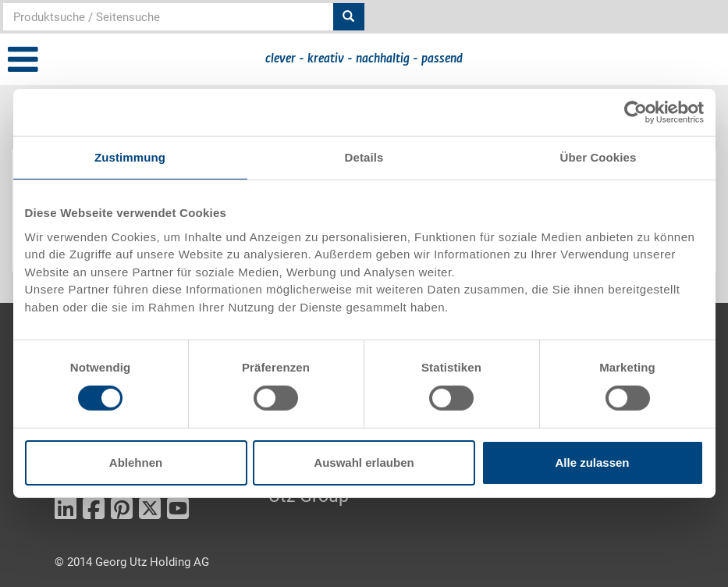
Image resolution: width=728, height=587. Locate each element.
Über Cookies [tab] (598, 157)
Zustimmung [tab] (130, 157)
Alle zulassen (592, 462)
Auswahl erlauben (364, 462)
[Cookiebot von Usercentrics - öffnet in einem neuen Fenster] (636, 112)
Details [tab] (364, 157)
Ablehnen (136, 462)
